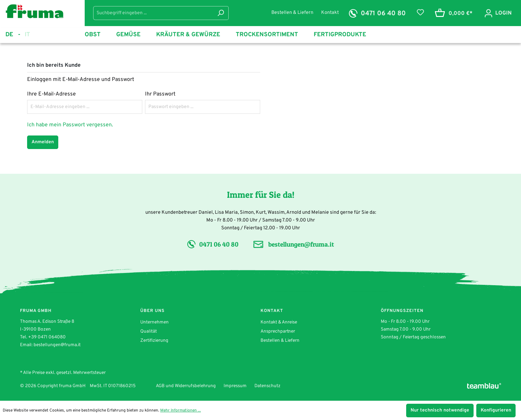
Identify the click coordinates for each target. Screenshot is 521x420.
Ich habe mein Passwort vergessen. (70, 125)
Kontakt (330, 13)
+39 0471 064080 (47, 337)
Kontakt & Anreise (279, 322)
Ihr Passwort (160, 94)
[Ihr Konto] (498, 13)
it (27, 34)
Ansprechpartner (278, 331)
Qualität (149, 331)
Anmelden (43, 142)
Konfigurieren (496, 410)
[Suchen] (221, 13)
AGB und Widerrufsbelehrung (186, 386)
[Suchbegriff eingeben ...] (153, 13)
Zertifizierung (154, 341)
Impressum (235, 386)
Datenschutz (267, 386)
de (13, 35)
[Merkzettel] (420, 13)
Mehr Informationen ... (181, 411)
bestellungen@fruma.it (301, 244)
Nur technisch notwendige (440, 410)
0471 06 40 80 (383, 14)
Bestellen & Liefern (293, 13)
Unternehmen (154, 322)
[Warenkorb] (452, 14)
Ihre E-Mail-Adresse (51, 94)
